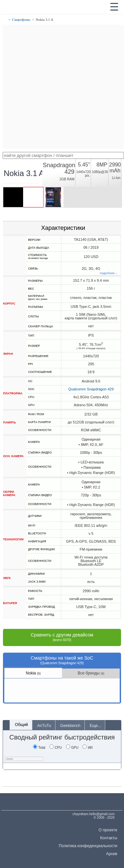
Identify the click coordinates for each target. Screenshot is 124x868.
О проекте (108, 830)
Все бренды (91, 673)
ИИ (87, 748)
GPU (72, 748)
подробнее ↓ (108, 273)
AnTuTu (44, 726)
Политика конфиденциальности (88, 846)
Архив (112, 854)
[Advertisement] (62, 87)
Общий (21, 725)
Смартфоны (21, 19)
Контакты (109, 838)
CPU (56, 748)
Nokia (33, 673)
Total (39, 748)
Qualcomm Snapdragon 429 (91, 389)
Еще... (95, 726)
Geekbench (70, 726)
